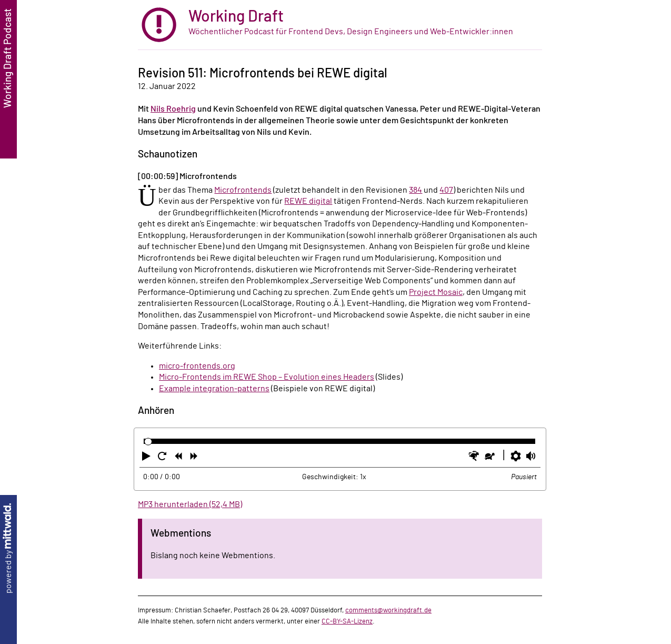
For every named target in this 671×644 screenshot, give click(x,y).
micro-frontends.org (197, 366)
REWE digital (308, 201)
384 (415, 190)
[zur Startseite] (340, 25)
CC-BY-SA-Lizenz (347, 621)
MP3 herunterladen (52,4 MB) (190, 504)
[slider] (148, 442)
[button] (147, 458)
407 (446, 190)
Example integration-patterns (214, 389)
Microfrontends (243, 190)
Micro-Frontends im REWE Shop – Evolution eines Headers (267, 377)
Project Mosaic (436, 292)
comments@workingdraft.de (388, 610)
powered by (8, 548)
